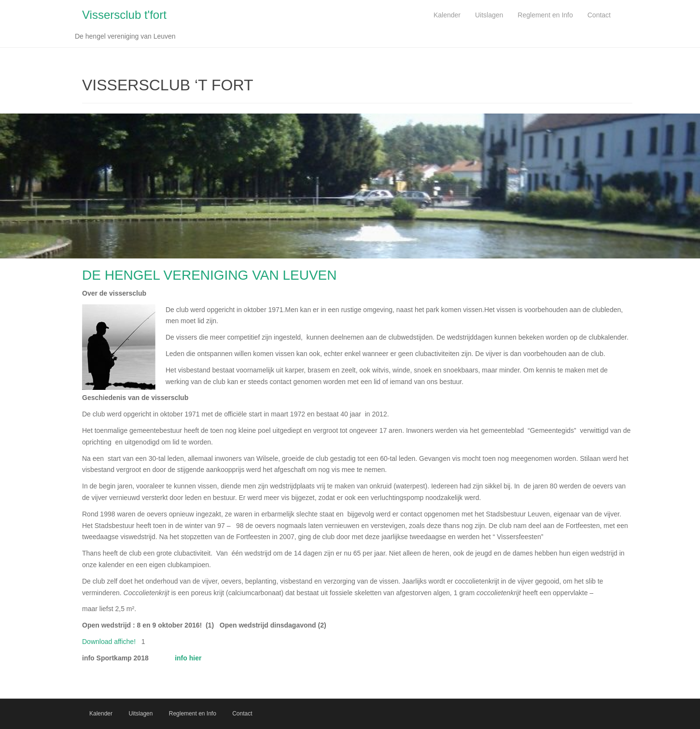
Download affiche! (109, 642)
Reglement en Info (193, 714)
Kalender (101, 714)
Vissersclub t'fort (124, 15)
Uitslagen (140, 714)
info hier (188, 658)
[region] (350, 186)
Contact (242, 714)
